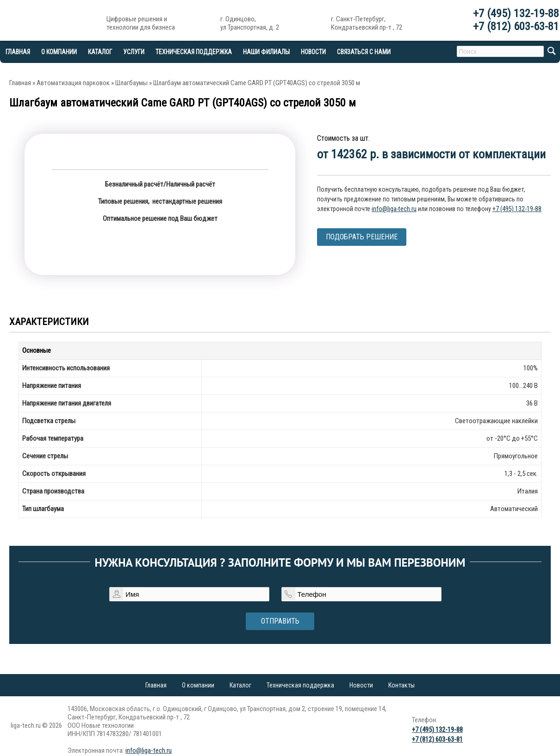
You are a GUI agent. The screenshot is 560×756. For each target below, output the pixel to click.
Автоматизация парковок (73, 83)
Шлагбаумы (131, 83)
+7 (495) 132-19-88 (516, 13)
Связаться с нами (364, 52)
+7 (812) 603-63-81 (516, 26)
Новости (313, 52)
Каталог (100, 52)
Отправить (280, 621)
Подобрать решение (362, 237)
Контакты (401, 685)
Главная (20, 83)
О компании (59, 52)
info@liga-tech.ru (394, 209)
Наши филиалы (266, 52)
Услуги (134, 52)
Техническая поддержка (194, 52)
